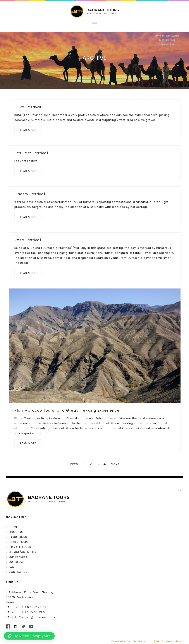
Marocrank (146, 641)
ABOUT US (17, 532)
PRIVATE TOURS (20, 547)
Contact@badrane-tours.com (41, 617)
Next (115, 464)
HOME (14, 527)
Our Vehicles (18, 557)
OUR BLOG (16, 562)
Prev (74, 464)
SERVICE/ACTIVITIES (22, 552)
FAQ (12, 567)
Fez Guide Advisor (169, 641)
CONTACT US (18, 572)
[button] (29, 636)
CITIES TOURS (19, 542)
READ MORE (28, 130)
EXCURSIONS (18, 537)
